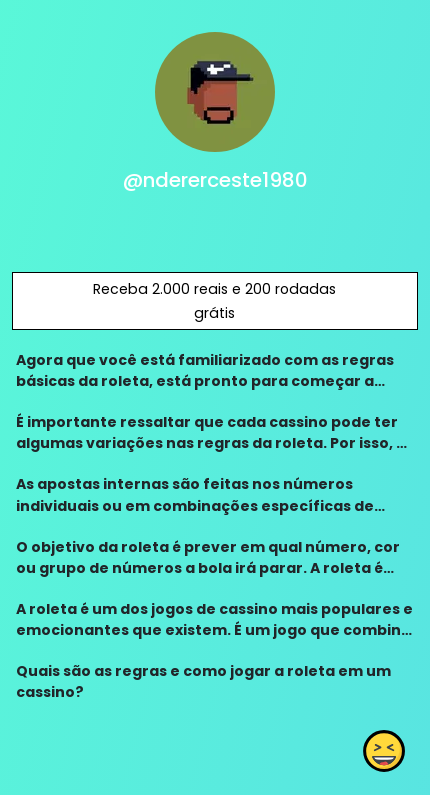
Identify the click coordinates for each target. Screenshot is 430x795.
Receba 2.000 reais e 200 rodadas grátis (214, 301)
